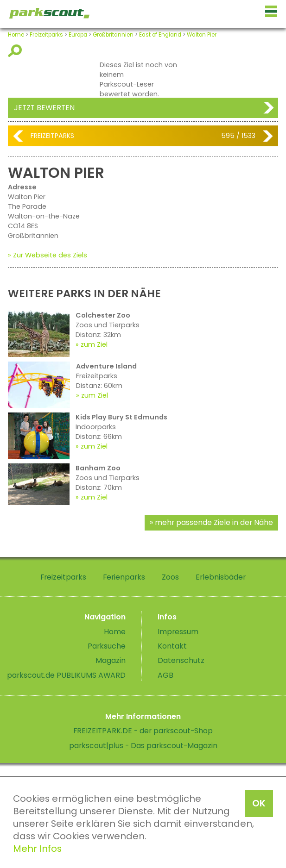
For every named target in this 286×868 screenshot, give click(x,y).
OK (259, 803)
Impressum (178, 632)
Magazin (111, 660)
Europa (78, 35)
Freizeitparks (46, 35)
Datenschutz (181, 660)
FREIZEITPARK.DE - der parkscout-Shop (143, 731)
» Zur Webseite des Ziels (48, 255)
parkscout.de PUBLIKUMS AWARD (66, 675)
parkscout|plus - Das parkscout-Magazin (143, 746)
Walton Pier (202, 35)
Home (16, 35)
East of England (160, 35)
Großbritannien (113, 35)
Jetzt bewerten (44, 108)
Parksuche (107, 646)
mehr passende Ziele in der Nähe (214, 522)
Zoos (170, 577)
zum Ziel (94, 344)
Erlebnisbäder (221, 577)
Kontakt (172, 646)
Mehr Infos (37, 849)
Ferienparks (124, 577)
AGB (165, 675)
